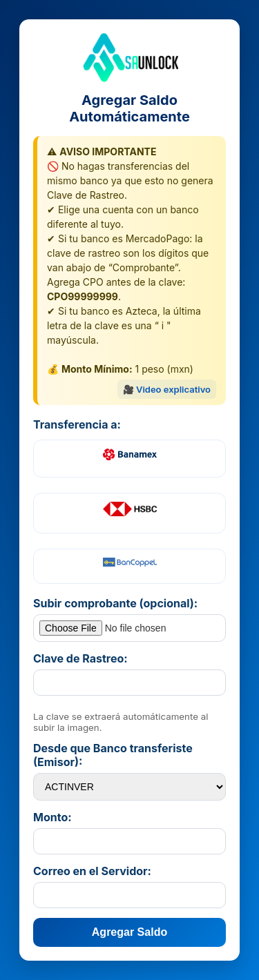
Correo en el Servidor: (92, 871)
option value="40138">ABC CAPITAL (129, 787)
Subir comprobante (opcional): (115, 603)
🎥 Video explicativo (167, 389)
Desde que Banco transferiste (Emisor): (113, 755)
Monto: (52, 817)
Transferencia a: (77, 424)
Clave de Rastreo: (80, 658)
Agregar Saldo (129, 932)
